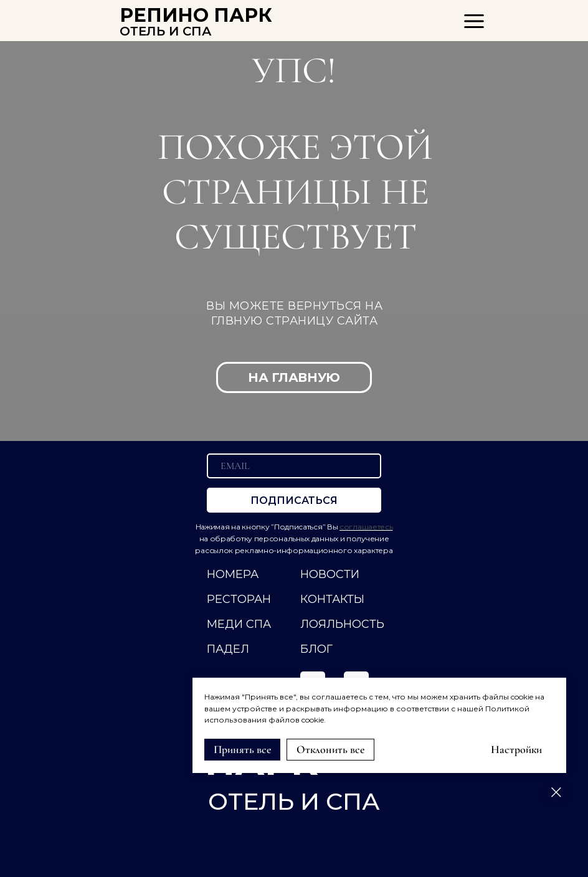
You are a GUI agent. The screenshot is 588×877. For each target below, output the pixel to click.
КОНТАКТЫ (332, 599)
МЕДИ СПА (239, 624)
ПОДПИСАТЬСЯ (294, 500)
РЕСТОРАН (239, 599)
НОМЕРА (233, 574)
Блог (316, 649)
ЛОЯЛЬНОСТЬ (342, 624)
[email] (294, 466)
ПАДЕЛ (228, 649)
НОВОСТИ (330, 574)
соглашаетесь (366, 527)
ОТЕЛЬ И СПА (166, 31)
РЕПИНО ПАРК (196, 15)
